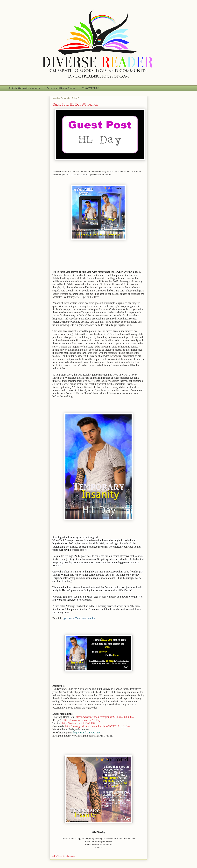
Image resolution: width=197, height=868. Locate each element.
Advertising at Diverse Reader (61, 88)
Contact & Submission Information (25, 88)
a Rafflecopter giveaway (64, 856)
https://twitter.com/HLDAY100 (78, 723)
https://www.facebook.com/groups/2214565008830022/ (105, 717)
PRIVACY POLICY (90, 88)
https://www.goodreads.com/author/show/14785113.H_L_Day (98, 726)
